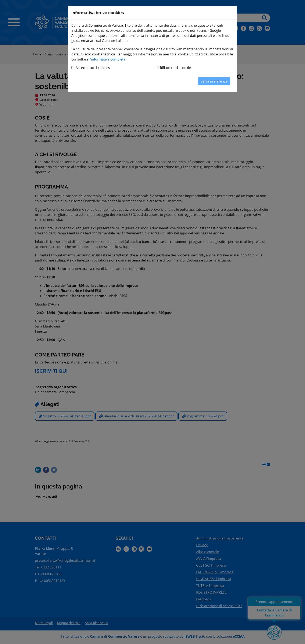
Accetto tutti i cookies (93, 68)
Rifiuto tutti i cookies (176, 68)
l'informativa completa (107, 59)
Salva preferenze (214, 81)
